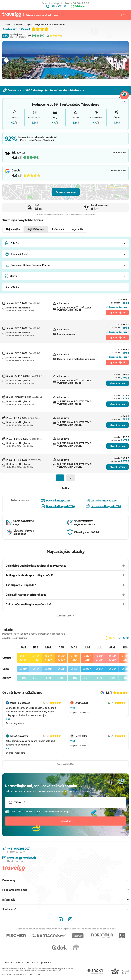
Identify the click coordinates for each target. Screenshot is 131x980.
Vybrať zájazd (117, 312)
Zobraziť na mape (66, 192)
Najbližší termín (36, 229)
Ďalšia (65, 488)
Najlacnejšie (13, 229)
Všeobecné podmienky (13, 962)
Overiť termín (118, 383)
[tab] (65, 76)
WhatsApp (78, 6)
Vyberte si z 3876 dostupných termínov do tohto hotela (43, 90)
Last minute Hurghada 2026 (103, 506)
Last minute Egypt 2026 (101, 500)
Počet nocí (58, 229)
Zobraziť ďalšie (65, 764)
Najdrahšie (77, 229)
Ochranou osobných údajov (56, 811)
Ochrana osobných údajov (39, 962)
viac (8, 719)
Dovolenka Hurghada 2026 (58, 506)
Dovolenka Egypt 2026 (56, 501)
